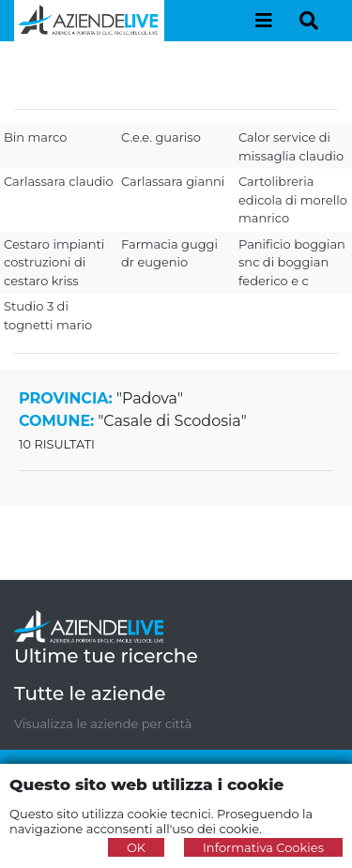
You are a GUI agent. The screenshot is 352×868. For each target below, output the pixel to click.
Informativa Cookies (263, 847)
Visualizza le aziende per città (103, 723)
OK (136, 847)
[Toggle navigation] (264, 21)
